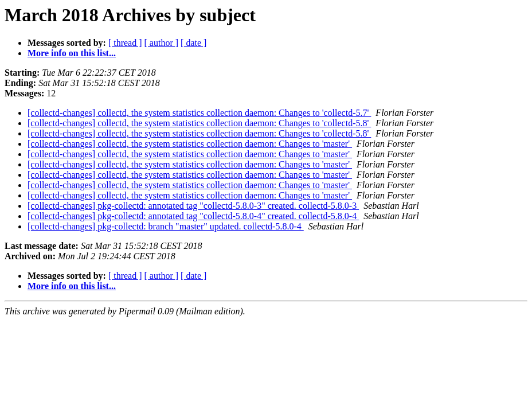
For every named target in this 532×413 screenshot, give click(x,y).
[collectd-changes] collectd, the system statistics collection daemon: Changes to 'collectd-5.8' (199, 123)
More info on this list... (72, 53)
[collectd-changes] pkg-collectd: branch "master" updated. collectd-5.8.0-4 (166, 226)
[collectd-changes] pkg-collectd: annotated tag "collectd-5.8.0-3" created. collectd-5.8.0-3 (193, 206)
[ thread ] (125, 43)
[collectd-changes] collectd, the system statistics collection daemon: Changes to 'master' (190, 144)
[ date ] (193, 43)
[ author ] (162, 43)
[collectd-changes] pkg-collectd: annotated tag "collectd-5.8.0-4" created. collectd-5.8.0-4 (193, 216)
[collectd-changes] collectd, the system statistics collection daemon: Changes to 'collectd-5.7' (199, 113)
